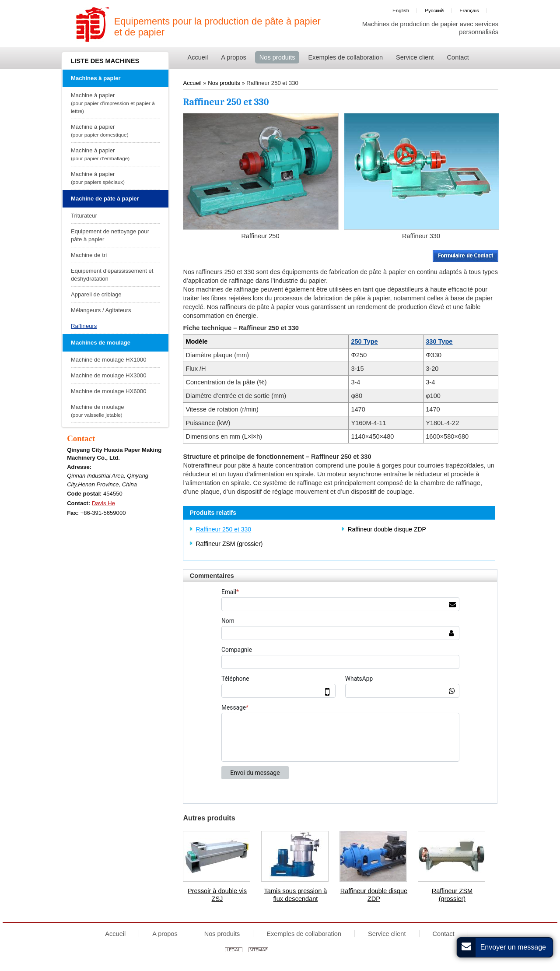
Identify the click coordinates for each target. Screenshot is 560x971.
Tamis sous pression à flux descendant (295, 895)
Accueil (192, 83)
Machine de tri (89, 255)
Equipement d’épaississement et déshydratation (112, 275)
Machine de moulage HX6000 (109, 391)
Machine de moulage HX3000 (109, 375)
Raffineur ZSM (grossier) (229, 544)
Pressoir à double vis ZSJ (217, 895)
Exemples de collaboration (304, 934)
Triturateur (84, 216)
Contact (81, 438)
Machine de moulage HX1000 (109, 360)
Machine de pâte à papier (105, 199)
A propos (165, 934)
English (401, 10)
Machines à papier (96, 78)
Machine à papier (114, 104)
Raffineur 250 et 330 (223, 529)
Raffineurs (84, 326)
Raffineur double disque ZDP (387, 529)
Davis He (103, 503)
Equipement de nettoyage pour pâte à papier (110, 235)
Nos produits (225, 83)
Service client (387, 934)
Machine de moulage (114, 411)
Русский (434, 10)
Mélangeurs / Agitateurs (101, 310)
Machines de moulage (101, 343)
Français (469, 10)
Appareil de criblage (96, 294)
